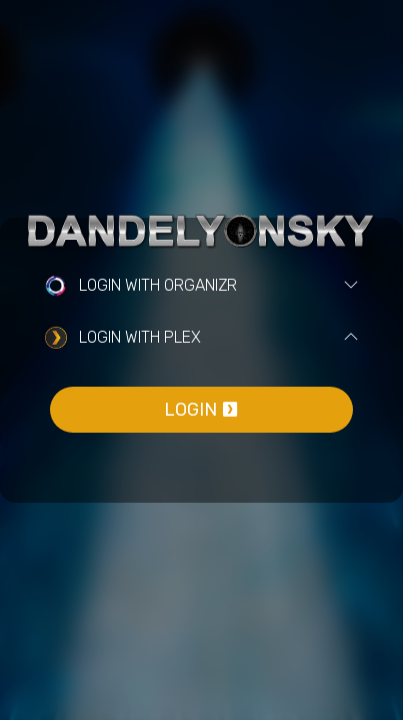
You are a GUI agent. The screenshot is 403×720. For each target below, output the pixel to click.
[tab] (201, 286)
